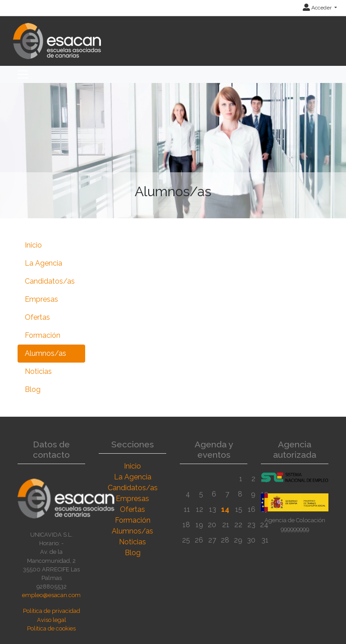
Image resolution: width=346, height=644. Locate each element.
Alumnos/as (46, 353)
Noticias (38, 371)
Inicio (33, 245)
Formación (43, 335)
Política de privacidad (52, 611)
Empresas (41, 299)
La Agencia (43, 263)
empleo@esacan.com (51, 595)
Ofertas (37, 317)
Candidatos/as (50, 281)
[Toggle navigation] (23, 74)
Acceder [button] (318, 8)
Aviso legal (52, 620)
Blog (33, 389)
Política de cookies (51, 628)
